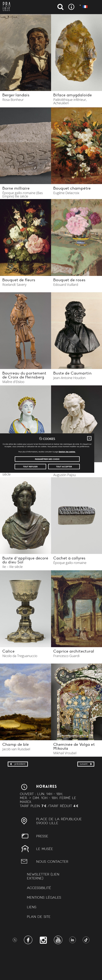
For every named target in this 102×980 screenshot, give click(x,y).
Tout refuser (33, 503)
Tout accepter (69, 503)
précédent (18, 792)
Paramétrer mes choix (51, 496)
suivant (85, 792)
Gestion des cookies (71, 489)
